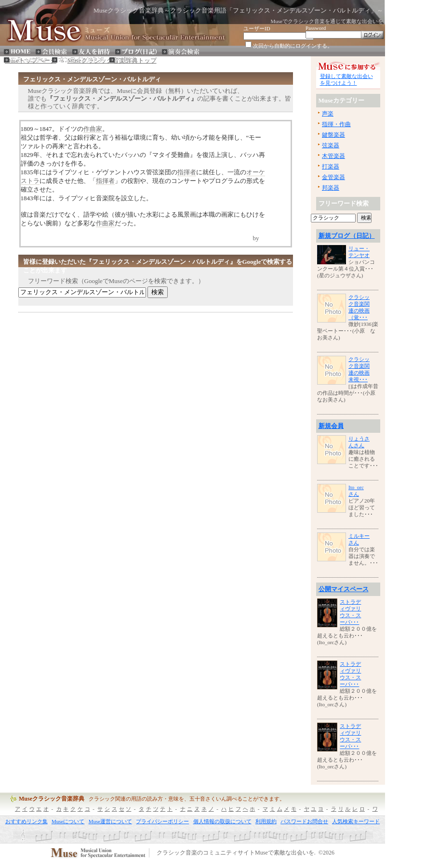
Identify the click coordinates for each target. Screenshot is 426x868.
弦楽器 (331, 145)
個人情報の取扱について (222, 821)
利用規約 (266, 821)
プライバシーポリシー (162, 821)
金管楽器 (333, 177)
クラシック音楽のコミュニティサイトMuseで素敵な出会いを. (236, 853)
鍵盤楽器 (333, 135)
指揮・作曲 (336, 124)
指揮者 (187, 172)
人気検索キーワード (356, 821)
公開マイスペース (344, 589)
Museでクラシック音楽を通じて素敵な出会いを (327, 21)
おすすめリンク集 (27, 821)
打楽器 (331, 167)
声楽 (328, 114)
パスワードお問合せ (304, 821)
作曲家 (93, 129)
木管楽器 (333, 156)
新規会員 (331, 426)
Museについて (68, 821)
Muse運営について (110, 821)
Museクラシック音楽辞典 (52, 799)
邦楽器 (331, 188)
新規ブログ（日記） (347, 236)
